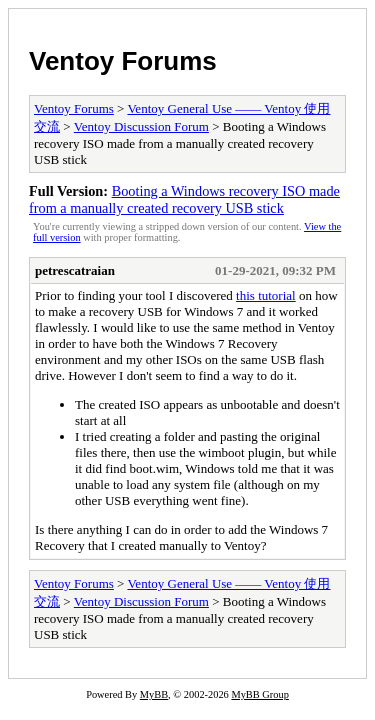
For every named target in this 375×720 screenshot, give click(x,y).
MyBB (154, 694)
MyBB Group (259, 694)
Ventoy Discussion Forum (141, 126)
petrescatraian (75, 270)
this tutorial (266, 295)
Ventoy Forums (123, 61)
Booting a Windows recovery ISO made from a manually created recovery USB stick (184, 199)
